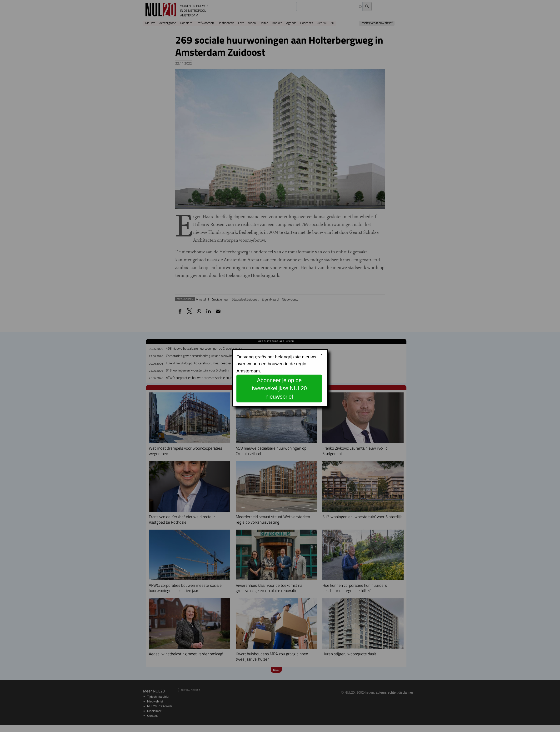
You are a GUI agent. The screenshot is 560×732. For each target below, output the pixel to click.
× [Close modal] (322, 355)
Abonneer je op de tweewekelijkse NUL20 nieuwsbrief (279, 389)
